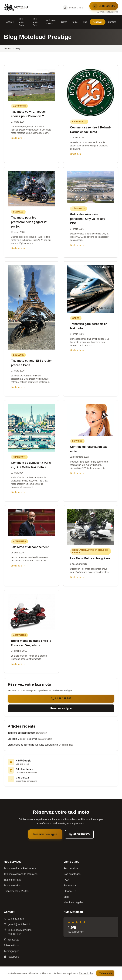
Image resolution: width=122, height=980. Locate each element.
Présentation (71, 869)
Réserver (98, 22)
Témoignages (12, 951)
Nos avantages (72, 874)
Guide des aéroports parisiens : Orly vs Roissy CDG (88, 219)
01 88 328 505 (104, 6)
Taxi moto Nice (12, 886)
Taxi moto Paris (12, 880)
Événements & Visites (16, 891)
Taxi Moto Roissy (51, 22)
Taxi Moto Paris (21, 22)
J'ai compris (105, 973)
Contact (112, 22)
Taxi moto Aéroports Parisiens (21, 874)
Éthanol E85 (70, 891)
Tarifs (75, 22)
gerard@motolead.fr (17, 924)
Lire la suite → (18, 138)
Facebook (11, 957)
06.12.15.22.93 (112, 12)
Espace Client (73, 8)
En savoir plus (86, 973)
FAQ (66, 880)
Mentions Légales (73, 902)
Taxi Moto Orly (35, 22)
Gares (64, 22)
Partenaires (70, 886)
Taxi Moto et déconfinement (30, 547)
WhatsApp (12, 940)
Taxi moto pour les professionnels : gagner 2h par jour (29, 222)
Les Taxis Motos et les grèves (90, 558)
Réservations (11, 945)
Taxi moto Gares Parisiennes (20, 869)
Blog (85, 22)
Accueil (10, 22)
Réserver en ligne (61, 708)
